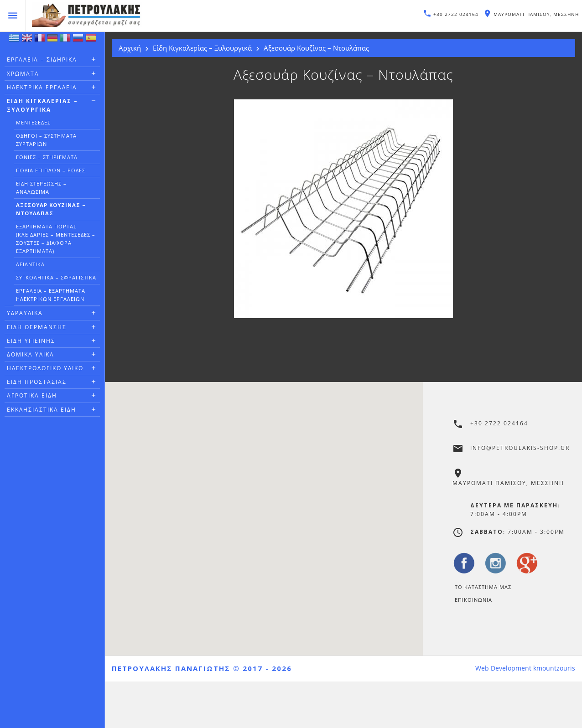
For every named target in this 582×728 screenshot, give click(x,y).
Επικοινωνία (473, 600)
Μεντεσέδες (33, 122)
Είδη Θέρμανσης (37, 327)
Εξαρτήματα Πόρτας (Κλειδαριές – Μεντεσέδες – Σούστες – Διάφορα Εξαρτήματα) (56, 239)
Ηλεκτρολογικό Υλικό (45, 368)
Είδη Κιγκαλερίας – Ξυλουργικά (42, 105)
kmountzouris (554, 668)
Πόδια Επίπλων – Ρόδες (51, 170)
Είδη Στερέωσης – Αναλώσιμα (41, 188)
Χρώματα (23, 74)
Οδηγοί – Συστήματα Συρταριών (46, 140)
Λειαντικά (30, 264)
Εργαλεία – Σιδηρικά (42, 59)
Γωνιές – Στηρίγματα (47, 157)
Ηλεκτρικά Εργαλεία (42, 87)
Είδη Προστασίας (37, 382)
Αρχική (130, 48)
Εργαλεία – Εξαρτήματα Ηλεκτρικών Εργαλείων (51, 295)
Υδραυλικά (25, 313)
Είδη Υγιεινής (31, 341)
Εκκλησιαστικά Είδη (42, 410)
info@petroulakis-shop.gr (520, 448)
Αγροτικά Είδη (32, 395)
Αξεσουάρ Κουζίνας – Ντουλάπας (51, 209)
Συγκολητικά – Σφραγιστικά (56, 277)
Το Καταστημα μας (483, 587)
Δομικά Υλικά (31, 354)
